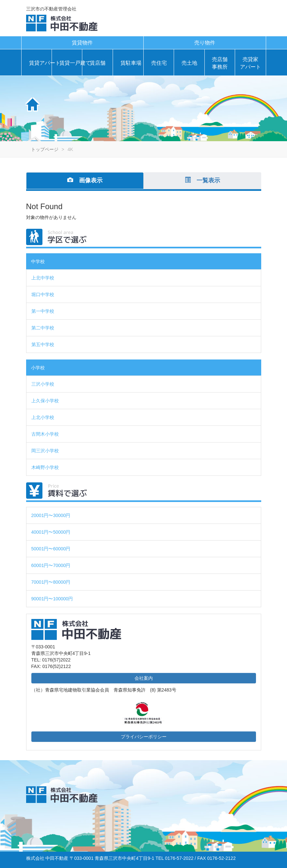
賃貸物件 (82, 43)
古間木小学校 (45, 434)
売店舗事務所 (220, 63)
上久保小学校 (45, 401)
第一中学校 (43, 311)
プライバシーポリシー (144, 737)
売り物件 (205, 43)
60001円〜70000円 (51, 565)
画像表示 (85, 180)
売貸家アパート (250, 63)
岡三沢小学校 (45, 451)
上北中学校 (43, 278)
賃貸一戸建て (69, 63)
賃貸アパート (39, 63)
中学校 (38, 261)
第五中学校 (43, 344)
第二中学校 (43, 328)
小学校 (38, 368)
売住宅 (159, 63)
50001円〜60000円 (51, 549)
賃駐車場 (130, 63)
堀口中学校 (43, 294)
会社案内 (144, 678)
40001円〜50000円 (51, 532)
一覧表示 (202, 180)
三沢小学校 (43, 384)
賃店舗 (98, 63)
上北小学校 (43, 417)
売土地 (189, 63)
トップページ (45, 149)
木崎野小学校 (45, 467)
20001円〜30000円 (51, 515)
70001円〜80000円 (51, 582)
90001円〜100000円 (52, 599)
